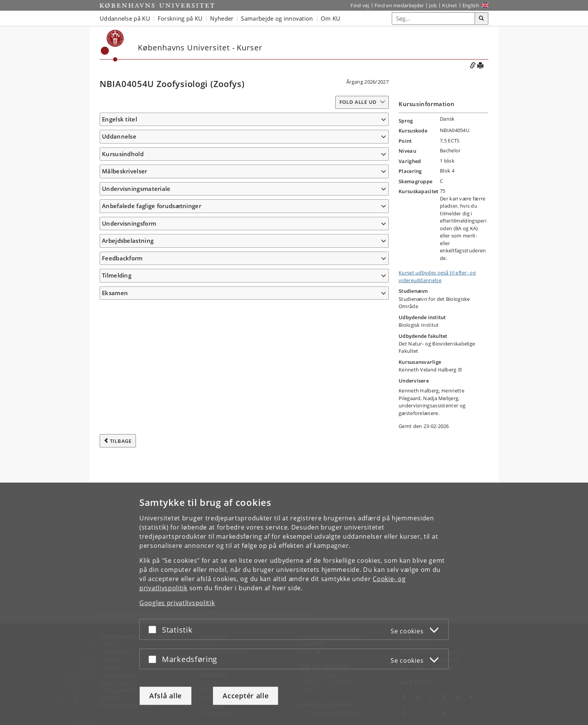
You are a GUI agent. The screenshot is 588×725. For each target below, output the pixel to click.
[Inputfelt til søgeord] (434, 19)
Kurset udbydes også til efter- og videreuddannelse (437, 276)
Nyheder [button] (222, 18)
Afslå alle (166, 696)
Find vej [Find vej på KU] (360, 5)
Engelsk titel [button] (120, 119)
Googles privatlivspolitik (177, 603)
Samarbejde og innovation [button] (277, 18)
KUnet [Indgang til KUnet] (450, 5)
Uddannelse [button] (119, 148)
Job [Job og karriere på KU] (433, 5)
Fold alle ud (358, 102)
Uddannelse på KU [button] (125, 18)
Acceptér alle (246, 696)
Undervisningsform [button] (129, 481)
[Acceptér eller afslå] (154, 629)
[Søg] (481, 19)
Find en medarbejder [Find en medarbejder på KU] (399, 5)
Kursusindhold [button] (123, 176)
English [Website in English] (471, 5)
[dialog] (294, 604)
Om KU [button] (331, 18)
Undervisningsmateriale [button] (136, 434)
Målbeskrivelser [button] (125, 279)
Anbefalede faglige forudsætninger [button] (152, 463)
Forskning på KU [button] (180, 18)
